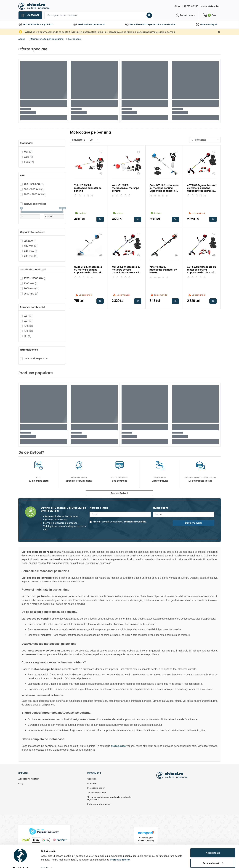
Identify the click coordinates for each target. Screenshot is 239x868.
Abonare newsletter (29, 779)
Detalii (45, 861)
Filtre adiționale (29, 350)
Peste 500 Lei (29, 24)
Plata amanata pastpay (99, 804)
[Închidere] (219, 32)
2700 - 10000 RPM (35, 278)
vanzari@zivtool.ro (210, 6)
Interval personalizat (35, 204)
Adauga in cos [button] (100, 219)
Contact (91, 779)
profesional (99, 24)
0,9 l (28, 321)
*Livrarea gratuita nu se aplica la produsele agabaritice (109, 798)
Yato (28, 157)
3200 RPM (31, 284)
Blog (177, 6)
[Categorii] (30, 15)
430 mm (31, 246)
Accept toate (213, 845)
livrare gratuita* (45, 24)
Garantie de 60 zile (139, 24)
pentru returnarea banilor (162, 24)
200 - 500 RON (34, 184)
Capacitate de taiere (33, 232)
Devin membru (193, 523)
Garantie (205, 24)
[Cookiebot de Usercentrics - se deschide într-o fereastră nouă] (20, 862)
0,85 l (28, 331)
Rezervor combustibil (32, 307)
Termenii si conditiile (135, 522)
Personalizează (213, 856)
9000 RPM (31, 289)
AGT (28, 152)
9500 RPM (31, 294)
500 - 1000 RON (34, 189)
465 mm (31, 256)
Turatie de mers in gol (33, 270)
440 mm (31, 251)
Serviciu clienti (85, 24)
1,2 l (28, 336)
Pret (23, 176)
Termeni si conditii (97, 793)
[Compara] (101, 173)
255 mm (30, 241)
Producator (27, 143)
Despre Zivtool (119, 493)
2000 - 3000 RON (35, 194)
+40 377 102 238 (190, 6)
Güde (29, 162)
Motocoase (118, 746)
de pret (214, 24)
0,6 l (28, 316)
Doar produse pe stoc (36, 359)
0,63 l (28, 326)
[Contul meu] (185, 15)
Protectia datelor (96, 788)
